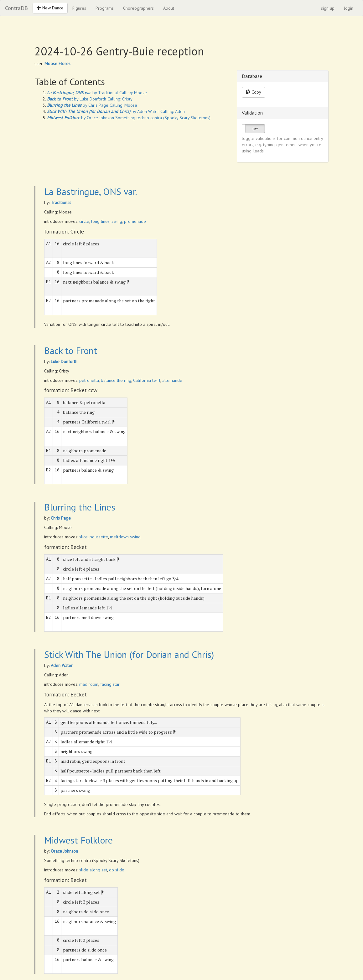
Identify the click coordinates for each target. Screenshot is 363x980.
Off (255, 129)
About (169, 8)
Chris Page (61, 518)
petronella (89, 380)
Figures (79, 8)
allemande (172, 380)
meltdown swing (125, 537)
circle (84, 221)
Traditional (61, 203)
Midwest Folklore (78, 840)
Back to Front (71, 350)
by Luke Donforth (77, 99)
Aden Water (62, 665)
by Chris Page (78, 105)
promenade (135, 221)
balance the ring (116, 380)
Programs (105, 8)
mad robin (89, 684)
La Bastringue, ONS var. (91, 191)
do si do (117, 870)
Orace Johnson (64, 851)
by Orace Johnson (80, 118)
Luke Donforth (64, 362)
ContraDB (16, 8)
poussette (99, 537)
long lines (100, 221)
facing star (110, 684)
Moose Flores (57, 64)
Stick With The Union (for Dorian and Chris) (129, 654)
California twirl (147, 380)
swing (117, 221)
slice (83, 537)
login (349, 8)
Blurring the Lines (80, 507)
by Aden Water (103, 111)
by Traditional (83, 93)
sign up (328, 8)
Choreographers (138, 8)
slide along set (93, 870)
